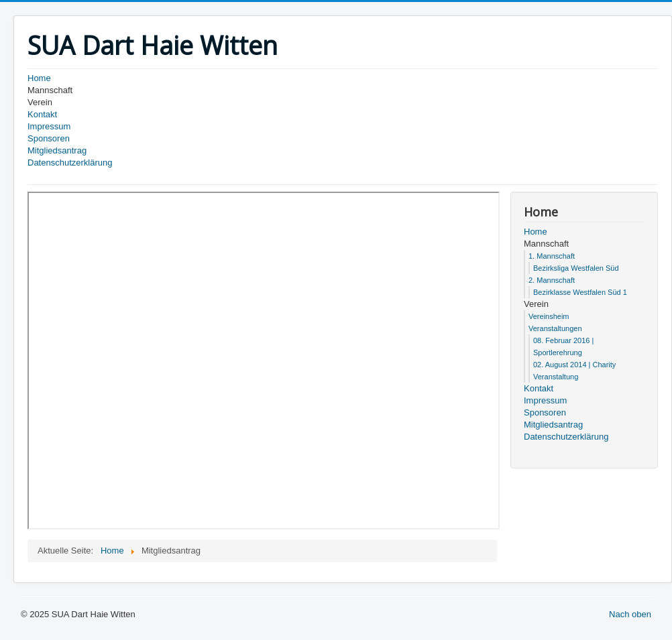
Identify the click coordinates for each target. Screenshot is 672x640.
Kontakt (42, 114)
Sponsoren (49, 138)
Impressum (49, 126)
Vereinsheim (549, 316)
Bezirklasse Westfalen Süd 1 (580, 292)
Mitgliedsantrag (57, 150)
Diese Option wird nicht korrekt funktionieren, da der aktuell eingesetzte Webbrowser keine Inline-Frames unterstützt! (264, 361)
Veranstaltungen (555, 328)
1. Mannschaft (552, 256)
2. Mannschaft (552, 280)
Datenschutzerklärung (70, 163)
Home (39, 78)
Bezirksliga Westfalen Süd (576, 268)
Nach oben (630, 614)
